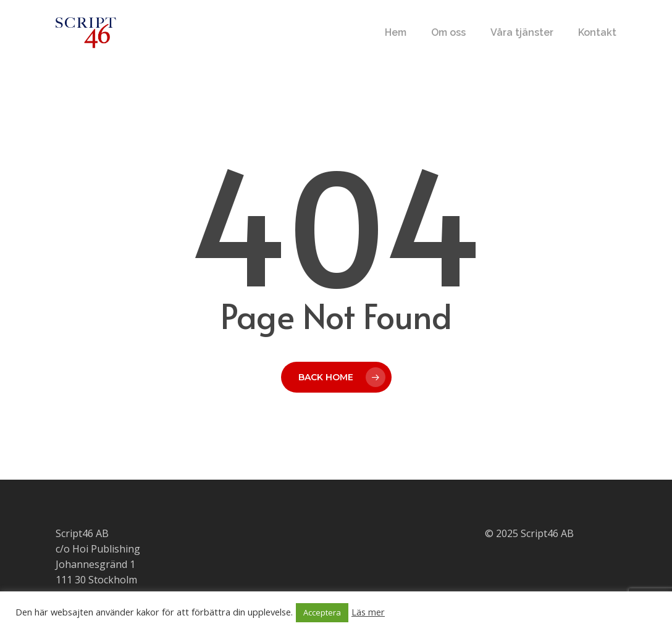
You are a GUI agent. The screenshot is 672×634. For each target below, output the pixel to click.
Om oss (448, 33)
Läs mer (368, 612)
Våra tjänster (522, 33)
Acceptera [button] (322, 612)
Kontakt (597, 33)
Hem (396, 33)
